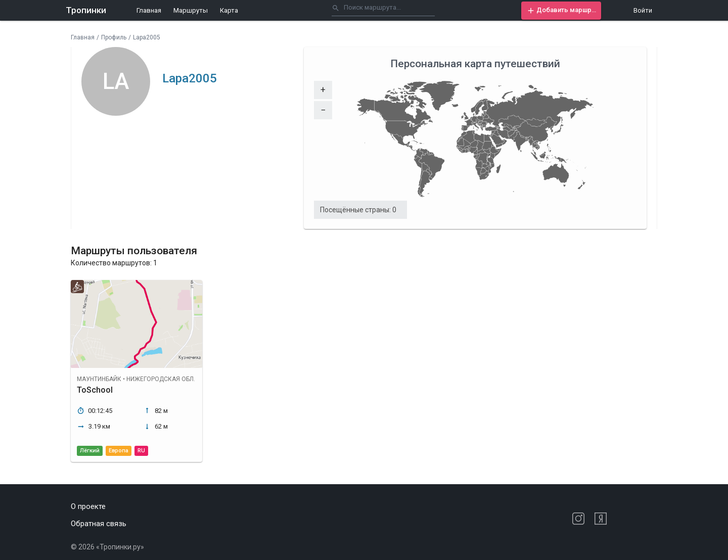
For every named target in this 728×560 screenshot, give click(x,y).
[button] (561, 11)
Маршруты (191, 10)
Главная (149, 10)
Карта (229, 10)
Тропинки (86, 10)
